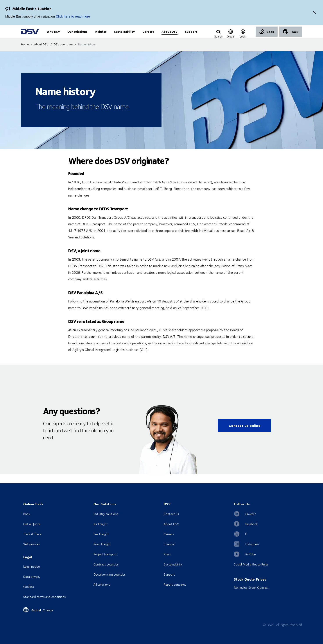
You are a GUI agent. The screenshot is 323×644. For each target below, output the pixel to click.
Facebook (251, 524)
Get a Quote (32, 524)
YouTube (250, 554)
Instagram (252, 544)
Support (169, 574)
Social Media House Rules (251, 564)
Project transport (105, 554)
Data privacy (32, 577)
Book (27, 514)
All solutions (102, 584)
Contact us (171, 514)
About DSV (171, 524)
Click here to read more (73, 16)
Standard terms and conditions (44, 597)
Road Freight (102, 544)
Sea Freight (101, 534)
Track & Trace (32, 534)
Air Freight (101, 524)
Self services (31, 544)
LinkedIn (251, 514)
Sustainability (173, 564)
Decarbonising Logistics (109, 574)
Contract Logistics (106, 564)
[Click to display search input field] (218, 37)
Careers (169, 534)
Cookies (29, 587)
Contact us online (245, 434)
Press (167, 554)
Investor (169, 544)
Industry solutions (106, 514)
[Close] (314, 13)
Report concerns (175, 584)
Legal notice (31, 566)
